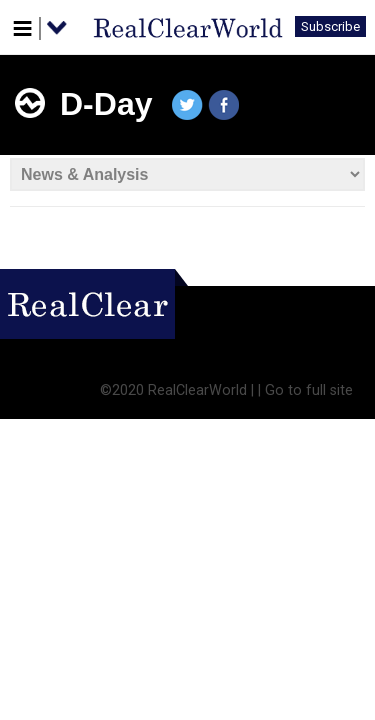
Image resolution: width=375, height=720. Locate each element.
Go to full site (309, 390)
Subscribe (330, 26)
